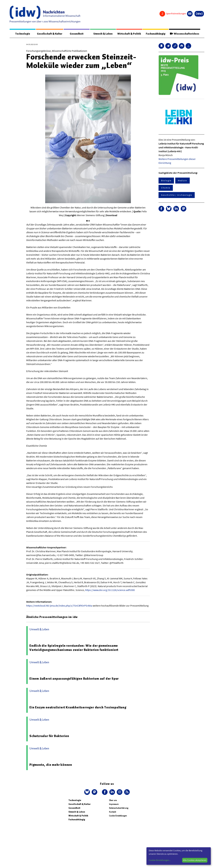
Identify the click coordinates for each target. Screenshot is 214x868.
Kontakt (112, 812)
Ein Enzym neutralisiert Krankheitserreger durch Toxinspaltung (78, 707)
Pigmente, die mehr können (51, 765)
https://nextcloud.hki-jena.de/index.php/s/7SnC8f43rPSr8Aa (59, 606)
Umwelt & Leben (103, 34)
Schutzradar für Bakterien (49, 736)
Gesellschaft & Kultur (50, 34)
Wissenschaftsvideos (184, 34)
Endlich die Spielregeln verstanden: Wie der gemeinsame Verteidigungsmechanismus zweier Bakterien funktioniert (74, 648)
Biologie (166, 181)
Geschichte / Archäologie (177, 195)
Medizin (182, 181)
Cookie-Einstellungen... (160, 860)
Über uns (113, 800)
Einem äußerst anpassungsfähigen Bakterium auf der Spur (74, 679)
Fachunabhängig (155, 34)
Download (112, 215)
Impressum (114, 804)
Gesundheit (77, 34)
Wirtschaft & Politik (129, 34)
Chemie (166, 188)
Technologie (23, 34)
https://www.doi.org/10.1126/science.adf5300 (110, 590)
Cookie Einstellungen (118, 816)
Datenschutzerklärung (119, 808)
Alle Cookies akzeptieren (195, 860)
